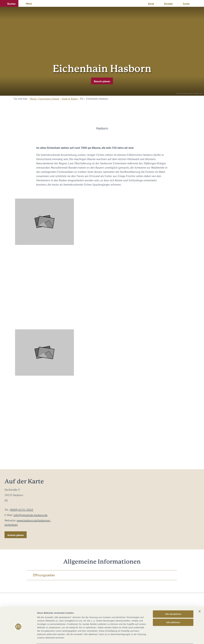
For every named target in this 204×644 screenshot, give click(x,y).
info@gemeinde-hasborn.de (31, 515)
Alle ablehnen (173, 612)
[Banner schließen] (200, 601)
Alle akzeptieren (173, 603)
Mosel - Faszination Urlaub (44, 99)
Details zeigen (151, 638)
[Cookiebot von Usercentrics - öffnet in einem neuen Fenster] (18, 638)
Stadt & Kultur (70, 99)
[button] (9, 3)
